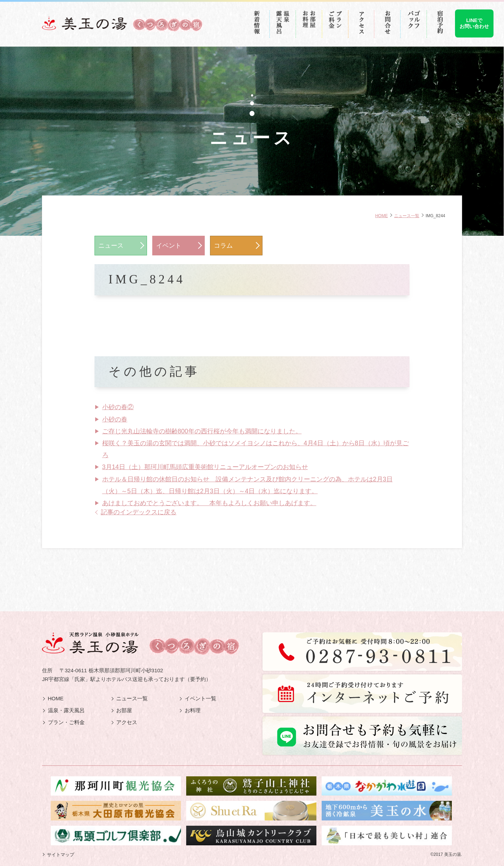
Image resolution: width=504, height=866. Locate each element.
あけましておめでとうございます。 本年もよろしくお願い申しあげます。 (209, 503)
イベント (169, 246)
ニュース (111, 246)
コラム (223, 246)
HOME (381, 215)
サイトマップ (61, 855)
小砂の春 (115, 419)
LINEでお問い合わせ (474, 23)
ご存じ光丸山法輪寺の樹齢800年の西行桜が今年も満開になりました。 (202, 431)
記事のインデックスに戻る (139, 512)
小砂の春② (118, 407)
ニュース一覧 (407, 215)
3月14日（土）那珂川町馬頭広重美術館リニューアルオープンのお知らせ (205, 467)
